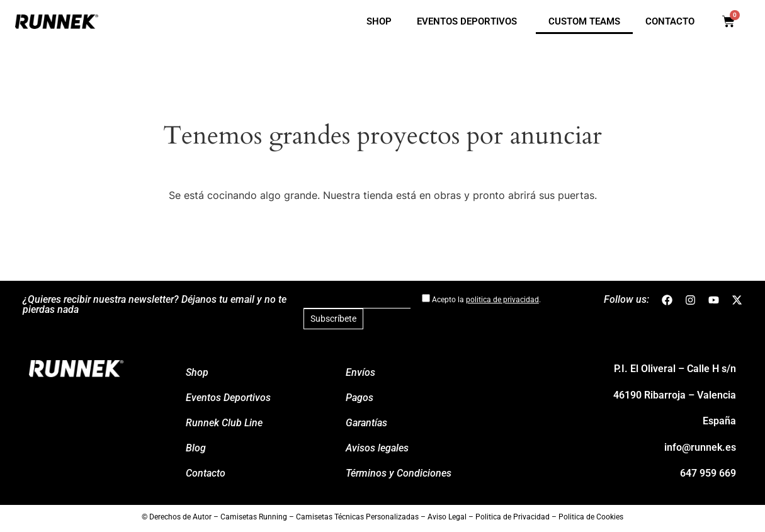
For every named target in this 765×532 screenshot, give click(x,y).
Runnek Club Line (224, 423)
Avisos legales (377, 448)
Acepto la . (481, 299)
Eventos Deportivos (470, 21)
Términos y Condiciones (399, 473)
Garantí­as (366, 423)
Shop (379, 21)
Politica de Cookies (591, 517)
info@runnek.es (700, 447)
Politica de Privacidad (513, 517)
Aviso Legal (447, 517)
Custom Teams (584, 21)
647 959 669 (708, 473)
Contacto (670, 21)
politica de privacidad (502, 300)
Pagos (360, 398)
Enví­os (360, 372)
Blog (196, 448)
